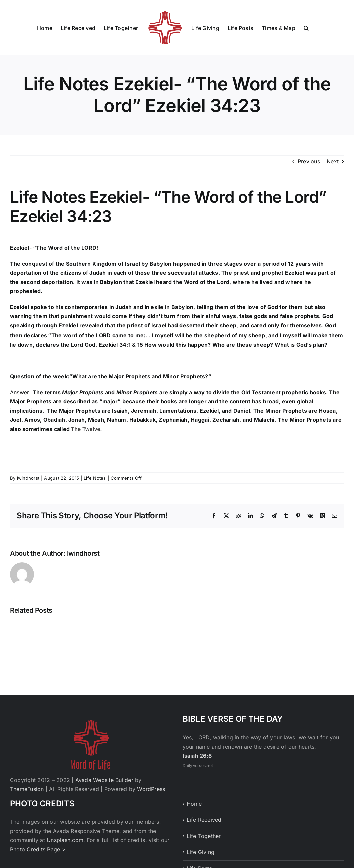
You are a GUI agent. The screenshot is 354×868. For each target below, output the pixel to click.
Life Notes (95, 478)
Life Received (204, 820)
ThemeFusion (27, 789)
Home (194, 804)
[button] (306, 28)
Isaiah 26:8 (197, 756)
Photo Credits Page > (38, 849)
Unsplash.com (65, 840)
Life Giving (201, 852)
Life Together (204, 836)
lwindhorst (28, 478)
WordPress (151, 789)
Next (333, 161)
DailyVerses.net (198, 765)
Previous (309, 161)
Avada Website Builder (104, 780)
